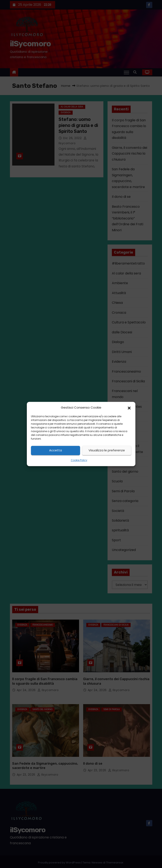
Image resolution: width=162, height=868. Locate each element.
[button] (129, 408)
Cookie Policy (79, 460)
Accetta (56, 450)
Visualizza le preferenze (107, 450)
